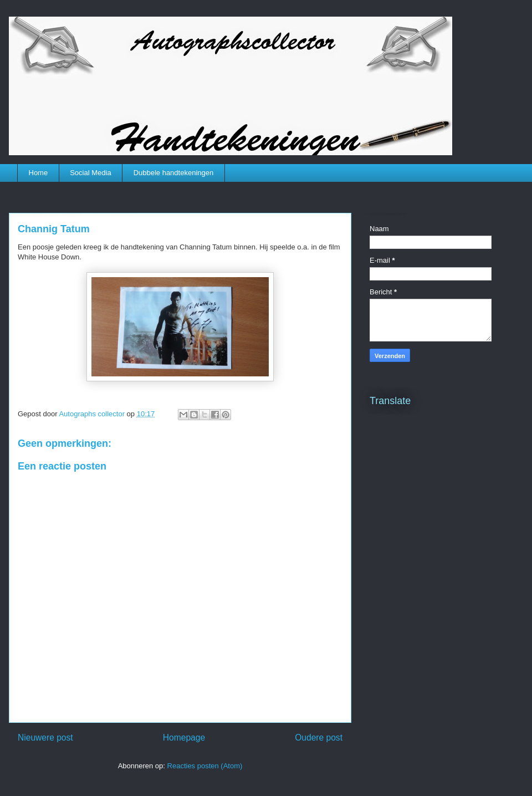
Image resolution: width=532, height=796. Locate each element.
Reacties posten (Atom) (205, 766)
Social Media (90, 173)
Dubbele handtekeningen (174, 173)
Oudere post (319, 738)
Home (39, 173)
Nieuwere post (45, 738)
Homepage (184, 738)
